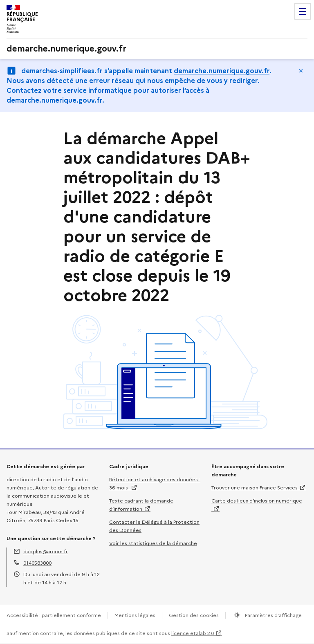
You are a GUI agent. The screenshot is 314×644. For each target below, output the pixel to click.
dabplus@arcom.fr (46, 551)
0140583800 (37, 563)
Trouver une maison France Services (255, 488)
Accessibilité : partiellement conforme (54, 615)
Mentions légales (135, 615)
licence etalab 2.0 (193, 633)
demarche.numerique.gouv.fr (222, 71)
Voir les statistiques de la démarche (153, 543)
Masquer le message (301, 71)
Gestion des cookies (194, 615)
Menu (303, 11)
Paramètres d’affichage (273, 615)
